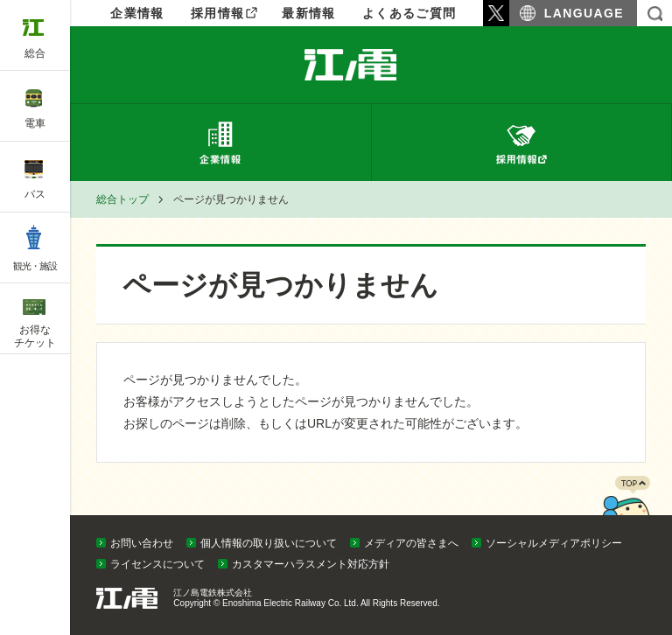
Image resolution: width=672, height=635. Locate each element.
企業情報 (371, 65)
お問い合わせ (142, 543)
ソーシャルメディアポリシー (554, 543)
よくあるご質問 (409, 13)
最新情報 (309, 13)
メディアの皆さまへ (411, 543)
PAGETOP (626, 511)
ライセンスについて (157, 564)
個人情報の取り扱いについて (269, 543)
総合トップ (122, 199)
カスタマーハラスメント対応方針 (311, 564)
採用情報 (218, 13)
